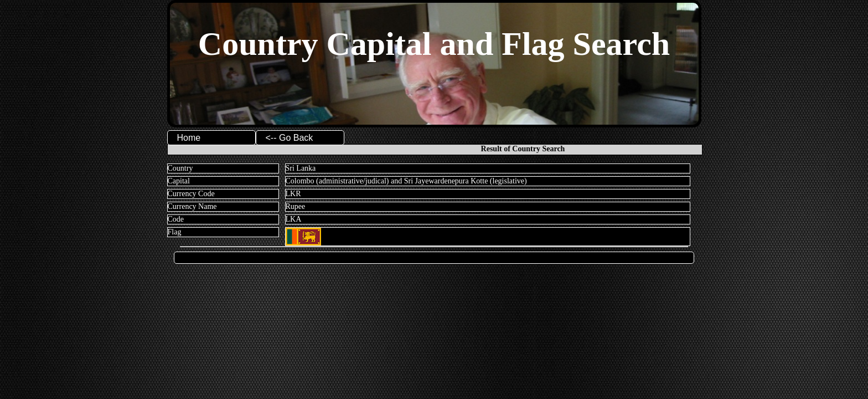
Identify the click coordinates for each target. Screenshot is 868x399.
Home (189, 138)
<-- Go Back (290, 138)
